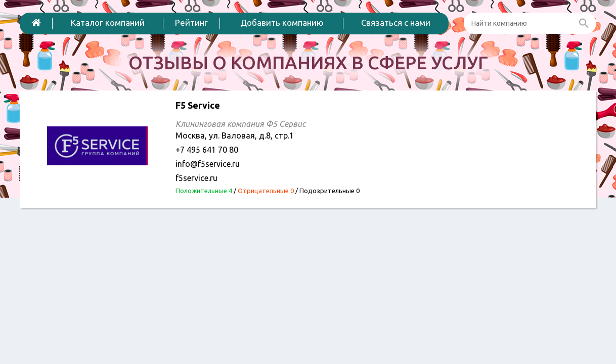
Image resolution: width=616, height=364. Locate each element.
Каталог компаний (108, 22)
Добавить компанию (282, 22)
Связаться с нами (396, 22)
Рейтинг (191, 22)
